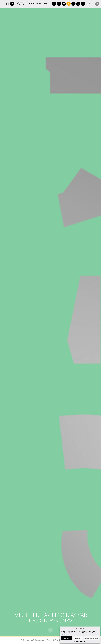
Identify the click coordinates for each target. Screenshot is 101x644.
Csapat (39, 4)
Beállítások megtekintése (91, 638)
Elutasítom (78, 638)
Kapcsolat (46, 4)
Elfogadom (67, 638)
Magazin (32, 4)
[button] (98, 628)
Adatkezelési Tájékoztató (79, 641)
